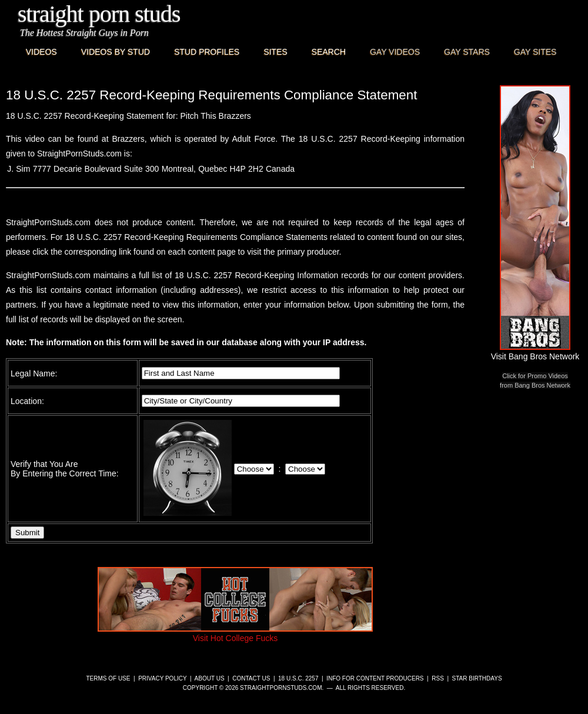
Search (329, 52)
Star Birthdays (477, 678)
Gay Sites (535, 52)
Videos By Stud (116, 52)
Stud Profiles (207, 52)
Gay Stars (467, 52)
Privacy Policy (162, 678)
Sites (275, 52)
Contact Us (251, 678)
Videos (41, 52)
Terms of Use (108, 678)
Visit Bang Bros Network (535, 352)
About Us (210, 678)
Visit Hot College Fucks (235, 633)
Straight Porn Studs (99, 14)
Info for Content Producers (375, 678)
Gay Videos (395, 52)
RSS (438, 678)
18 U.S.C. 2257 (298, 678)
